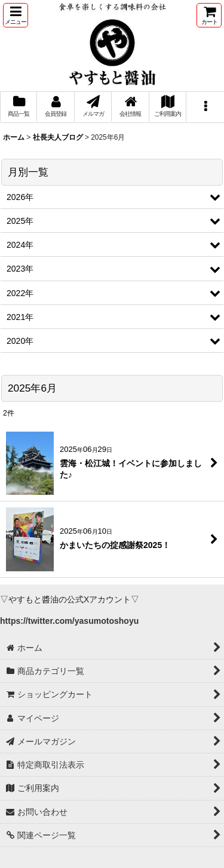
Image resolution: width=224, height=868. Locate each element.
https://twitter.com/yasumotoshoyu (69, 621)
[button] (16, 15)
